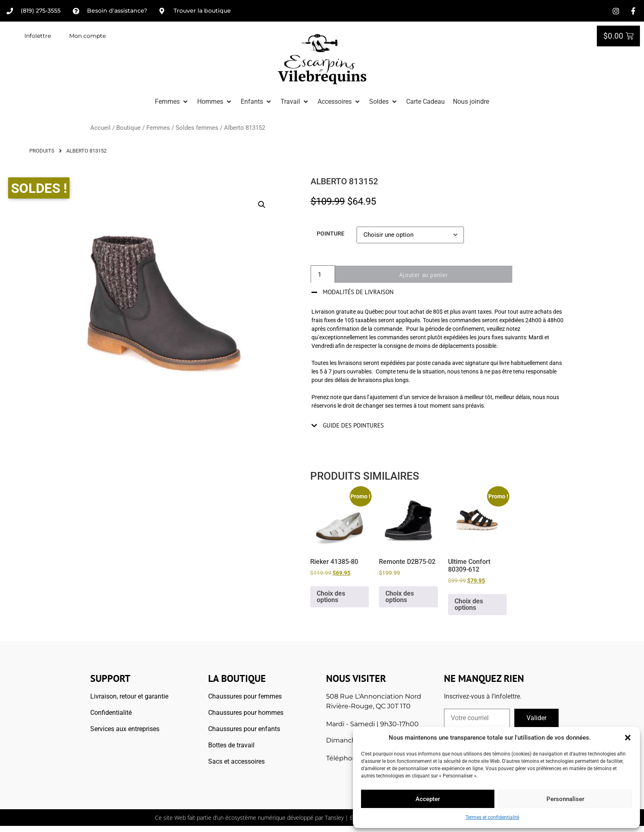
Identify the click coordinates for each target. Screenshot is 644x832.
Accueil (100, 128)
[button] (628, 738)
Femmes (158, 128)
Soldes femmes (197, 128)
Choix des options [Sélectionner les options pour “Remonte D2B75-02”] (400, 597)
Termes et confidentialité (492, 817)
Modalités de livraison (358, 292)
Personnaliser (565, 799)
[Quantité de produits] (323, 275)
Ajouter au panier (426, 275)
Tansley (334, 818)
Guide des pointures (353, 425)
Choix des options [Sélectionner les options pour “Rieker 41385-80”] (331, 597)
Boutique (128, 128)
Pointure (331, 234)
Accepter (428, 799)
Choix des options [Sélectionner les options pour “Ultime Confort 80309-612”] (469, 604)
